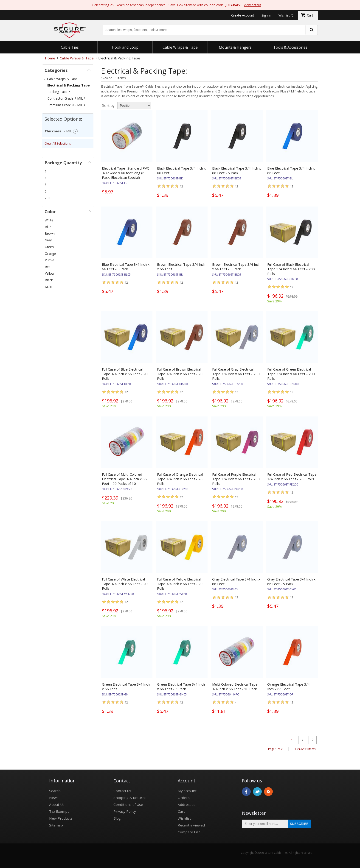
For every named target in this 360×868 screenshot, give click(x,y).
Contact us (122, 791)
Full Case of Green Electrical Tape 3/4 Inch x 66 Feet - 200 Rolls (291, 374)
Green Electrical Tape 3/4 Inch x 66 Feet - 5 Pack (181, 687)
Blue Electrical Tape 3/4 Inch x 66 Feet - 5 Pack (126, 267)
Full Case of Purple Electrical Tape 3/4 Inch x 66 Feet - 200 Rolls (236, 479)
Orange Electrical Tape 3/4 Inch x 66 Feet (288, 687)
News (54, 798)
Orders (184, 798)
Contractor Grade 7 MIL (65, 98)
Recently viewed (191, 825)
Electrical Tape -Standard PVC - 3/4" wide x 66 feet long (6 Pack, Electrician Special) (127, 173)
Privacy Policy (125, 811)
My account (187, 791)
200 (48, 198)
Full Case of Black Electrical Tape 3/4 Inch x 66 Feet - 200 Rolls (291, 269)
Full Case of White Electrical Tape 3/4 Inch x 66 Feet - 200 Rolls (126, 584)
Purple (49, 260)
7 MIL (68, 131)
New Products (61, 818)
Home (50, 58)
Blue (48, 227)
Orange (50, 253)
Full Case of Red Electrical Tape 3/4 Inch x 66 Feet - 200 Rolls (292, 477)
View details (253, 5)
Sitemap (56, 825)
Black (49, 280)
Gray (48, 240)
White (49, 220)
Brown (50, 233)
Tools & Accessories (290, 47)
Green (49, 247)
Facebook (246, 792)
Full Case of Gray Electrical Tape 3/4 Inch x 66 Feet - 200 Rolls (236, 374)
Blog (117, 818)
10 (47, 178)
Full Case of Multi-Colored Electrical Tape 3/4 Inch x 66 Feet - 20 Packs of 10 (124, 479)
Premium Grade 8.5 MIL (65, 105)
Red (48, 267)
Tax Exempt (59, 811)
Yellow (50, 273)
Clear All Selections (58, 143)
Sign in (266, 15)
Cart (181, 811)
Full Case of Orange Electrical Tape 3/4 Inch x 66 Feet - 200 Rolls (181, 479)
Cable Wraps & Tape (180, 47)
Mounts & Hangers (235, 47)
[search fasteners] (311, 30)
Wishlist (184, 818)
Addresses (187, 804)
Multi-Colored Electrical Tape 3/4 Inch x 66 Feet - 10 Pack (235, 687)
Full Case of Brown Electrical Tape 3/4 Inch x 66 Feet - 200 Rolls (181, 374)
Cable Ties (70, 47)
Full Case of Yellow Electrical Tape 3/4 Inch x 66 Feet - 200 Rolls (181, 584)
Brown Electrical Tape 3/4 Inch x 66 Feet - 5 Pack (236, 267)
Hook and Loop (125, 47)
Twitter (257, 792)
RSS (268, 792)
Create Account (243, 15)
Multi (48, 287)
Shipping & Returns (130, 798)
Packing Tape (58, 92)
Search (55, 791)
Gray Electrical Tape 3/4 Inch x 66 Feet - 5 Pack (291, 581)
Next (313, 740)
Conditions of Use (128, 804)
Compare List (189, 832)
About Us (57, 804)
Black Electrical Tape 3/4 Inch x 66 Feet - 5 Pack (236, 170)
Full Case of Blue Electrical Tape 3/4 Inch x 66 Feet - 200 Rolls (126, 374)
